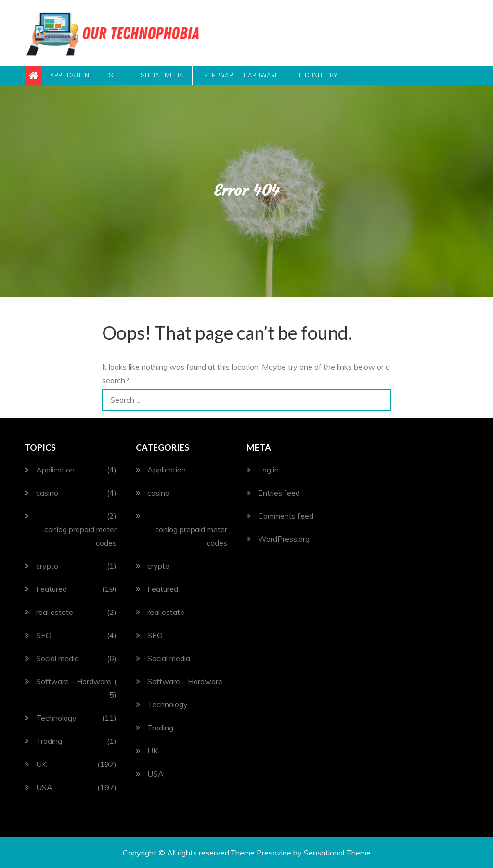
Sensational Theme (337, 853)
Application (70, 75)
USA (44, 787)
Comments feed (286, 516)
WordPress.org (284, 539)
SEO (115, 75)
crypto (47, 566)
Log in (268, 470)
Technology (318, 75)
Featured (52, 589)
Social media (162, 75)
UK (41, 764)
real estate (55, 612)
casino (47, 493)
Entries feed (279, 493)
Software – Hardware (241, 75)
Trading (49, 741)
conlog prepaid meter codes (80, 536)
